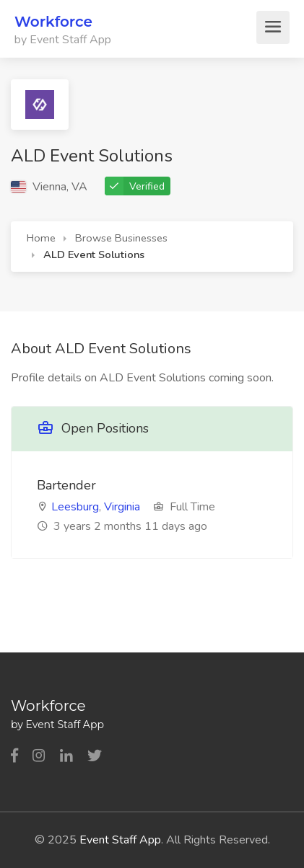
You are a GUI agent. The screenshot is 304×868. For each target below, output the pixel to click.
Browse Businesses (121, 238)
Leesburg (75, 507)
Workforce (53, 22)
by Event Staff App (63, 40)
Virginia (122, 507)
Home (41, 238)
